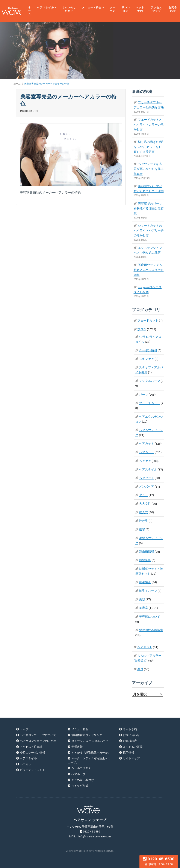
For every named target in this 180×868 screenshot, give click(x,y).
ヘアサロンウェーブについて (38, 735)
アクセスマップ (156, 9)
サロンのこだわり (69, 9)
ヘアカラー (147, 452)
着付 (140, 669)
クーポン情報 (148, 350)
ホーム (29, 11)
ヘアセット (147, 478)
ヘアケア (145, 461)
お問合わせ (173, 9)
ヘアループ (78, 774)
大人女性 (145, 504)
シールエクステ (81, 768)
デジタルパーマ (150, 381)
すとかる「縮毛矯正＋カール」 (91, 753)
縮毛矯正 (145, 582)
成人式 (144, 512)
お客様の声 (130, 741)
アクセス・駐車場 (31, 747)
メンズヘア (147, 487)
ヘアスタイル (45, 7)
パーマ (144, 395)
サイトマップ (131, 758)
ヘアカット (147, 444)
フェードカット (148, 320)
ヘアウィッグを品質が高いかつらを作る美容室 (149, 169)
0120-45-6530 (159, 861)
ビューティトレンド (33, 770)
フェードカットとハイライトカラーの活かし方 (149, 125)
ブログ (142, 329)
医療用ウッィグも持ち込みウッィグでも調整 (149, 270)
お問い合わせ (131, 735)
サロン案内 (126, 9)
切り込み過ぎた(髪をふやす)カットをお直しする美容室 (148, 147)
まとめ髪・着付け (83, 780)
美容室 (144, 608)
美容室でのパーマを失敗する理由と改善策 (149, 208)
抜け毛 (144, 521)
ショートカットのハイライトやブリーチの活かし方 (149, 230)
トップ (24, 729)
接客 (142, 529)
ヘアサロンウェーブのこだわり (39, 741)
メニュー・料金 (92, 7)
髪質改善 (77, 747)
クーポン (112, 9)
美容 (142, 599)
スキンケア (147, 359)
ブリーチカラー (150, 403)
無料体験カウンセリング (87, 735)
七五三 (144, 495)
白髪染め (145, 560)
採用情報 (129, 753)
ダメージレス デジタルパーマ (90, 741)
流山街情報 (147, 552)
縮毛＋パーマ (148, 591)
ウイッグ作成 (80, 786)
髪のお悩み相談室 (151, 630)
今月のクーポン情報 (33, 753)
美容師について (150, 617)
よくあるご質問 (133, 747)
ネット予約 (140, 9)
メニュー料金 (80, 729)
